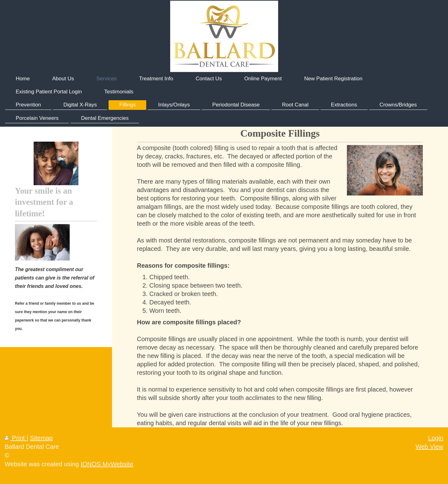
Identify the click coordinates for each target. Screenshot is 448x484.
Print (16, 438)
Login (436, 438)
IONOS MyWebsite (107, 464)
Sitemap (41, 438)
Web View (429, 447)
